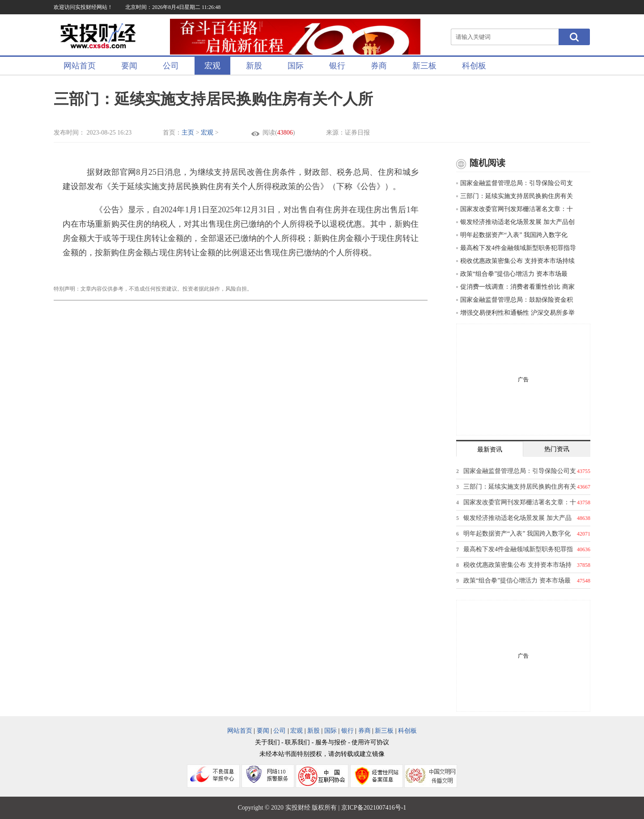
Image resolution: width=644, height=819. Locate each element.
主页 (188, 133)
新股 (254, 66)
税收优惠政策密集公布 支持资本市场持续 (515, 261)
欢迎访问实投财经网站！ (83, 7)
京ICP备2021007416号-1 (374, 808)
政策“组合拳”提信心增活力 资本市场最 (512, 274)
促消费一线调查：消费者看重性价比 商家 (515, 287)
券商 (379, 66)
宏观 (212, 66)
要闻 (129, 66)
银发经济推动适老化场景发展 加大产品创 (515, 222)
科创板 (474, 66)
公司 (171, 66)
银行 (337, 66)
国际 (296, 66)
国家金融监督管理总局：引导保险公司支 (515, 183)
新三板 (424, 66)
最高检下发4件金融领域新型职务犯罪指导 (516, 248)
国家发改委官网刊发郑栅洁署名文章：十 (515, 209)
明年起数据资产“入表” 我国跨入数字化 (512, 235)
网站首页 (80, 66)
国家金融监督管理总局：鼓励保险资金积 (515, 300)
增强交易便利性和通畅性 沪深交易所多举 (515, 313)
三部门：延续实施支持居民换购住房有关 (515, 196)
